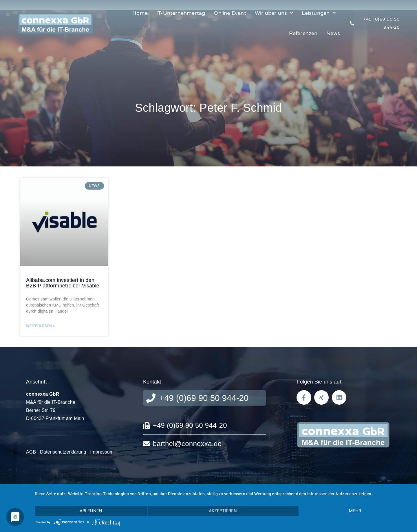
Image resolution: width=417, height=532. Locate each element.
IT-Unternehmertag (181, 13)
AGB (31, 452)
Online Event (230, 13)
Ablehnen (91, 511)
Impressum (102, 452)
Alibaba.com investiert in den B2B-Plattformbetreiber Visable (63, 283)
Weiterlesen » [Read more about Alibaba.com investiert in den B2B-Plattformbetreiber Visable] (40, 326)
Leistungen (319, 13)
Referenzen (303, 33)
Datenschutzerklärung (63, 452)
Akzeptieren (223, 511)
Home (140, 13)
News (333, 33)
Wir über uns (274, 13)
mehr (355, 511)
